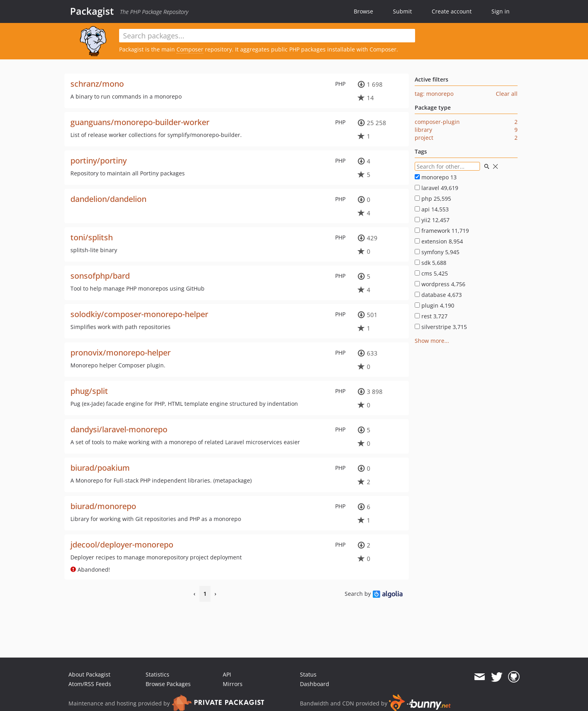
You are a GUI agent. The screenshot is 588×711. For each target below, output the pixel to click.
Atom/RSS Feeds (90, 684)
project (424, 138)
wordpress (440, 284)
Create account (452, 11)
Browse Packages (168, 684)
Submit (402, 11)
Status (308, 674)
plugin (434, 305)
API (227, 674)
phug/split (89, 391)
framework (442, 231)
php (433, 199)
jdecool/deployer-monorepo (122, 545)
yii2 (432, 220)
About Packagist (89, 674)
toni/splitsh (92, 237)
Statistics (157, 674)
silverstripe (441, 327)
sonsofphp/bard (100, 276)
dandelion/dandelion (108, 199)
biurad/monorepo (103, 506)
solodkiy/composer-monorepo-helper (139, 314)
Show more (430, 341)
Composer (190, 49)
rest (431, 316)
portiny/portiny (99, 161)
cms (431, 273)
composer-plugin (437, 122)
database (438, 295)
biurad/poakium (100, 468)
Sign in (501, 11)
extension (439, 241)
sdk (431, 263)
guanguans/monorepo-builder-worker (140, 122)
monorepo (436, 177)
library (423, 130)
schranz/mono (97, 84)
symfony (437, 252)
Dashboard (315, 684)
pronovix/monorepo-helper (120, 353)
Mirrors (233, 684)
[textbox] (267, 36)
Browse (363, 11)
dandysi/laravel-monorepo (119, 429)
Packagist (92, 11)
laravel (436, 188)
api (432, 209)
